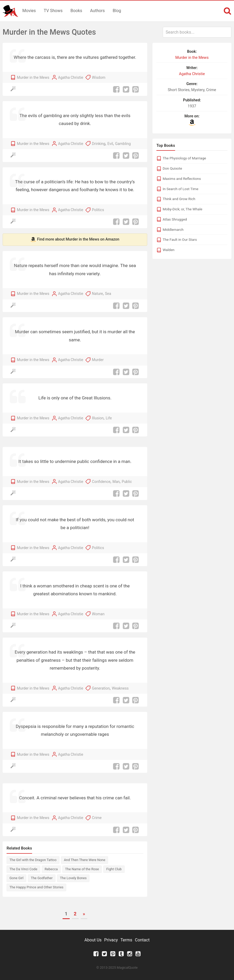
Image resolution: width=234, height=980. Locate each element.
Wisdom (99, 77)
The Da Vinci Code (23, 869)
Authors (98, 11)
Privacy (111, 940)
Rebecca (51, 869)
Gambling (123, 144)
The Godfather (42, 878)
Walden (169, 250)
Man (116, 482)
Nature (98, 294)
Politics (98, 210)
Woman (98, 614)
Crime (97, 818)
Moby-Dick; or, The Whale (183, 209)
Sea (108, 294)
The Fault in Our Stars (180, 239)
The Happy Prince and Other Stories (36, 887)
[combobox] (197, 32)
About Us (93, 940)
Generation (101, 688)
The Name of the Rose (82, 869)
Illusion (98, 418)
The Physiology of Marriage (184, 158)
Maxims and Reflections (182, 179)
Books (76, 11)
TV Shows (53, 11)
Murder (98, 360)
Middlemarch (173, 230)
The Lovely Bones (73, 878)
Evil (110, 144)
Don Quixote (172, 168)
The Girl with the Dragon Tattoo (33, 860)
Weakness (120, 688)
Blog (117, 11)
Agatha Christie (71, 77)
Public (127, 482)
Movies (29, 11)
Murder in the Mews (33, 77)
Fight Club (114, 869)
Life (109, 418)
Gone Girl (16, 878)
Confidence (101, 482)
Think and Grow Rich (179, 199)
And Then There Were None (85, 860)
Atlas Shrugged (175, 219)
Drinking (99, 144)
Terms (126, 940)
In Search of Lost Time (181, 189)
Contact (142, 940)
